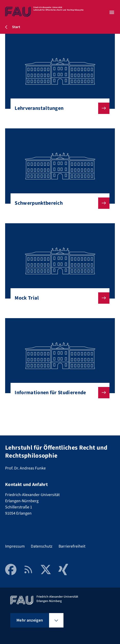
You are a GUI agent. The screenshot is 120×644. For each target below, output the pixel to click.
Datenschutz (42, 546)
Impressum (15, 546)
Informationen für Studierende (58, 393)
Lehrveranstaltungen (58, 108)
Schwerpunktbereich (58, 203)
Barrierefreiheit (72, 546)
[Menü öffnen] (112, 12)
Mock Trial (58, 298)
